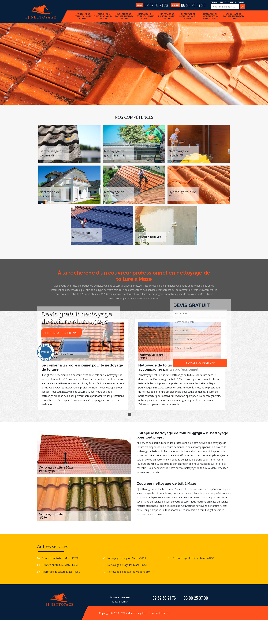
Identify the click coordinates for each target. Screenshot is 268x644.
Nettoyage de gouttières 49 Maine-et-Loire (210, 16)
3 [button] (139, 414)
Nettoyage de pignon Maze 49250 (127, 558)
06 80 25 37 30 (188, 5)
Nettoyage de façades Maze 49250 (127, 565)
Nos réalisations (61, 333)
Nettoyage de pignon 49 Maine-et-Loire (167, 16)
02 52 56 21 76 (152, 5)
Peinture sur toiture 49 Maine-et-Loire (103, 16)
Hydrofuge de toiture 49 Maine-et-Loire (124, 16)
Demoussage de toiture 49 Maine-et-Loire (233, 16)
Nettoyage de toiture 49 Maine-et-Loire (146, 16)
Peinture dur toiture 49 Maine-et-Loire (83, 16)
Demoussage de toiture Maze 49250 (193, 558)
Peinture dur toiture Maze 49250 (60, 558)
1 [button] (129, 414)
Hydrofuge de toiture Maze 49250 (61, 572)
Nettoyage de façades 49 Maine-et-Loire (188, 16)
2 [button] (134, 414)
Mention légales (137, 613)
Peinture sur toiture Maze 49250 (60, 565)
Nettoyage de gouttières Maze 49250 (129, 572)
